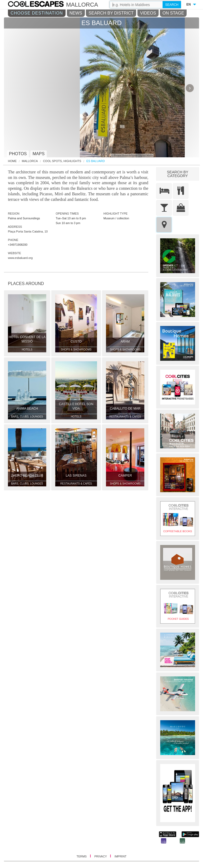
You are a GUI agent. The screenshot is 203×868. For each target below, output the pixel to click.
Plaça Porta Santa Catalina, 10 (28, 231)
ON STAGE (173, 13)
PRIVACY (101, 856)
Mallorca (30, 161)
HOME (12, 161)
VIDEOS (148, 13)
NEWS (76, 13)
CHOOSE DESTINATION (37, 13)
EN (189, 4)
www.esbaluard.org (20, 258)
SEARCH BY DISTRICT (111, 13)
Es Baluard (96, 161)
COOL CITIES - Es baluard (41, 5)
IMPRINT (120, 856)
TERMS (82, 856)
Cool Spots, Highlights (62, 161)
